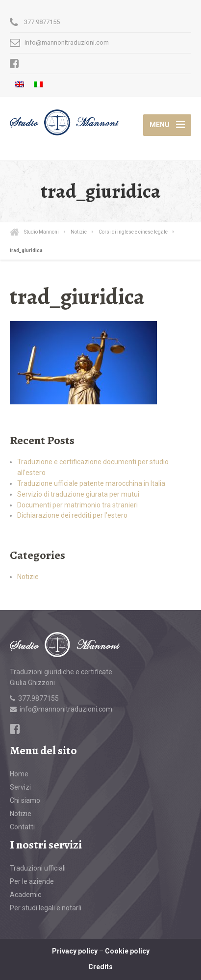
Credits (100, 967)
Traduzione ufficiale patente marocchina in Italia (91, 483)
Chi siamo (25, 800)
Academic (25, 895)
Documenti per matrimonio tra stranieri (77, 505)
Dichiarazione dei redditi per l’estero (72, 515)
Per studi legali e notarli (46, 908)
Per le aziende (32, 881)
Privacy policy (75, 951)
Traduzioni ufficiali (38, 868)
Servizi (20, 787)
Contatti (22, 827)
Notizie (28, 577)
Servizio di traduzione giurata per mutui (78, 494)
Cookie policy (127, 951)
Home (19, 774)
